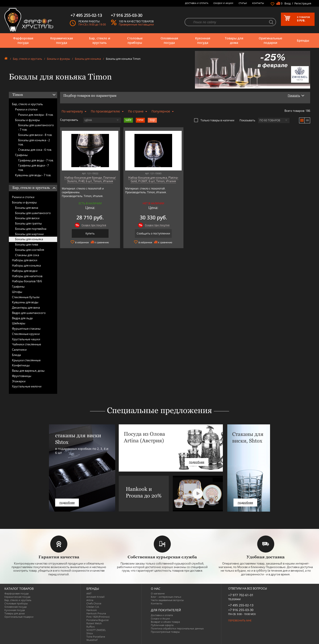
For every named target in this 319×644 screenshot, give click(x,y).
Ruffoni (91, 627)
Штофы (17, 292)
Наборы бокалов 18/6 (27, 281)
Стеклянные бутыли (26, 297)
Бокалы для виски (27, 218)
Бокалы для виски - (35, 135)
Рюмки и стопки (26, 109)
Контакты (258, 3)
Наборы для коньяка (26, 265)
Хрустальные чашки (26, 339)
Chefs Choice (94, 603)
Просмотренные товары (165, 632)
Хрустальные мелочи (27, 386)
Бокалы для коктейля (30, 250)
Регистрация (303, 3)
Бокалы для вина (27, 208)
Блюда (16, 355)
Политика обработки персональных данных (177, 628)
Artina (90, 600)
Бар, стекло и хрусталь (100, 40)
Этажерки (19, 381)
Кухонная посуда (203, 40)
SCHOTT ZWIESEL (96, 630)
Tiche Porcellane (96, 637)
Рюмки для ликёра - (36, 115)
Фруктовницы (22, 376)
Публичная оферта (162, 625)
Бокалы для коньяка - (34, 142)
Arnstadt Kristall (95, 597)
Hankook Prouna (96, 613)
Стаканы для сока (27, 255)
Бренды (303, 40)
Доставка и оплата (197, 3)
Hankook (92, 610)
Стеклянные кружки (26, 334)
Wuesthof (92, 640)
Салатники (19, 350)
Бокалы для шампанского (33, 213)
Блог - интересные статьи (166, 597)
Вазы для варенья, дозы (28, 371)
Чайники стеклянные (26, 344)
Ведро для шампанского (29, 313)
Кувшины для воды (25, 302)
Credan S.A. (93, 607)
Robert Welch (94, 623)
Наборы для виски (25, 260)
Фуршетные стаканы (26, 329)
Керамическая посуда (62, 40)
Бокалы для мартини (29, 234)
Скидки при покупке (94, 225)
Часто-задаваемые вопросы (167, 600)
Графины (21, 155)
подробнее (67, 503)
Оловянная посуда (169, 40)
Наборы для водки (25, 271)
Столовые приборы (135, 40)
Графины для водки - (33, 168)
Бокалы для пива (27, 244)
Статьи (243, 3)
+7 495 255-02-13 (241, 605)
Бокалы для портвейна (31, 229)
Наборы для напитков (27, 276)
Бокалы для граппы (28, 223)
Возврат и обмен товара (165, 622)
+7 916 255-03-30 (241, 610)
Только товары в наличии (214, 120)
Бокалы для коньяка (88, 59)
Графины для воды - (36, 160)
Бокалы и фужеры (58, 59)
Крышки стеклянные (26, 360)
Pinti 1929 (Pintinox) (98, 617)
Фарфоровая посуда (23, 40)
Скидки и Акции (223, 3)
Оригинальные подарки (270, 40)
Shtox (90, 633)
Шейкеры (19, 323)
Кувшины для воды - (33, 175)
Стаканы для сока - (35, 150)
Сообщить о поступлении (153, 233)
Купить (90, 233)
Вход (288, 3)
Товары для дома (234, 40)
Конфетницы (21, 365)
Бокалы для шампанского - (36, 127)
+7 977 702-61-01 (241, 595)
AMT (89, 593)
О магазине (158, 593)
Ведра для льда (22, 318)
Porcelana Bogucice (97, 620)
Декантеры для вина (26, 307)
